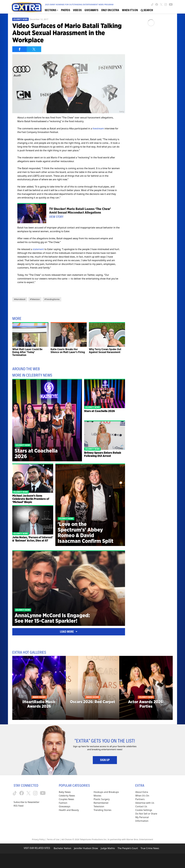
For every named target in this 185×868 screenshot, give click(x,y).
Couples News (66, 799)
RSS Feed (18, 806)
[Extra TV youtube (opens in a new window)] (171, 4)
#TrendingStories (52, 299)
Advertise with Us (145, 803)
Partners (140, 799)
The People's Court (128, 848)
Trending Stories (103, 810)
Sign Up (105, 760)
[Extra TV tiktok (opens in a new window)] (152, 4)
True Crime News (150, 848)
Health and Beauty (69, 810)
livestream (98, 128)
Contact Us (141, 806)
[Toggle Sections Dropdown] (51, 10)
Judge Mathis (108, 848)
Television (99, 806)
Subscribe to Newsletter (27, 802)
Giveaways (65, 806)
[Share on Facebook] (20, 49)
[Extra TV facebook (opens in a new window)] (157, 4)
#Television (35, 299)
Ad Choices (67, 839)
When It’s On (142, 796)
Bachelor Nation (62, 848)
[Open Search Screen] (147, 10)
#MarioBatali (20, 299)
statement (38, 249)
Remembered (101, 803)
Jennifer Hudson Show (86, 848)
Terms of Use (53, 839)
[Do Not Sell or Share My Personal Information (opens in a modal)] (148, 817)
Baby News (65, 792)
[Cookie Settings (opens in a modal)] (144, 810)
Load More (69, 632)
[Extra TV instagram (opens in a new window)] (166, 4)
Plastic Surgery (102, 799)
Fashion (63, 803)
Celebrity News (20, 19)
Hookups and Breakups (106, 792)
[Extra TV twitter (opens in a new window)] (161, 4)
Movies (97, 796)
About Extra (142, 792)
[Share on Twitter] (34, 49)
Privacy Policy (38, 839)
